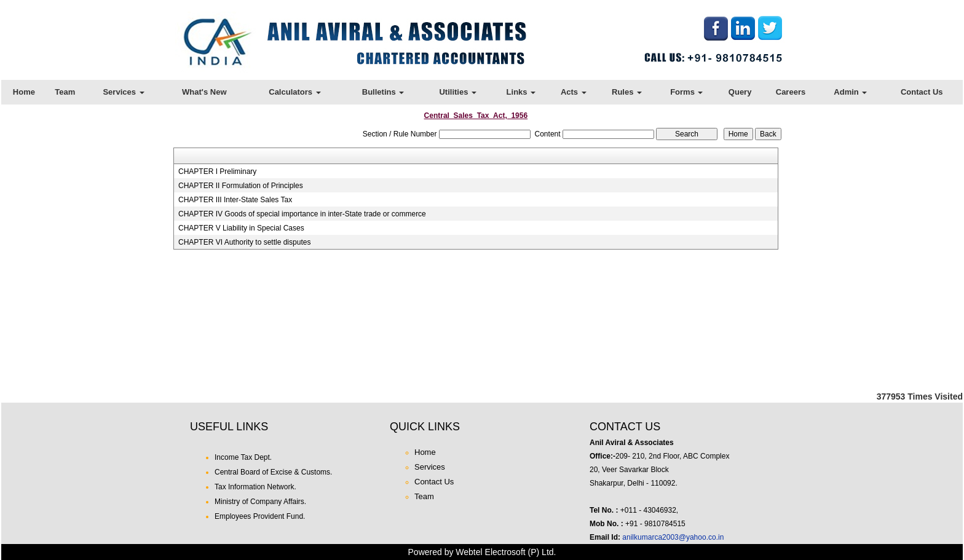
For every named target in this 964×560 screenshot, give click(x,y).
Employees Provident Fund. (260, 516)
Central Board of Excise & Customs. (273, 472)
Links (521, 92)
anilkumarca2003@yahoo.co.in (673, 537)
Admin (850, 92)
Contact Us (922, 92)
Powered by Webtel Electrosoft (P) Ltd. (482, 552)
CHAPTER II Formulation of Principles (241, 186)
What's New (204, 92)
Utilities (458, 92)
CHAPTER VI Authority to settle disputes (244, 242)
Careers (791, 92)
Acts (574, 92)
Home (24, 92)
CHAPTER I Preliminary (217, 172)
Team (65, 92)
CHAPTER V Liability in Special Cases (241, 228)
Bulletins (383, 92)
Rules (627, 92)
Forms (686, 92)
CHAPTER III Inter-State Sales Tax (235, 200)
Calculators (294, 92)
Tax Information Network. (255, 487)
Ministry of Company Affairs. (260, 502)
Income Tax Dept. (243, 457)
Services (123, 92)
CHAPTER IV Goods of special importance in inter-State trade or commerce (302, 214)
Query (740, 92)
